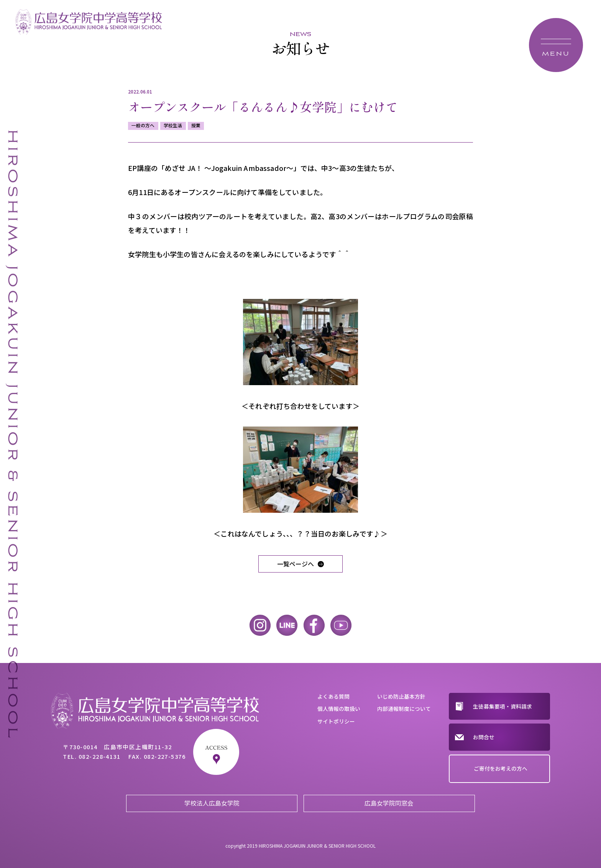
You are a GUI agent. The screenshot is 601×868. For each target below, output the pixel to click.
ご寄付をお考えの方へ (501, 768)
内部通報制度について (404, 709)
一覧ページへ (296, 564)
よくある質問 (333, 696)
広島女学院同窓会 (389, 803)
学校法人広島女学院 (212, 803)
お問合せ (484, 737)
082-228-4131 (100, 756)
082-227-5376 (165, 756)
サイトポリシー (336, 721)
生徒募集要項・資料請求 (502, 706)
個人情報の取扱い (339, 709)
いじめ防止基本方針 (401, 696)
